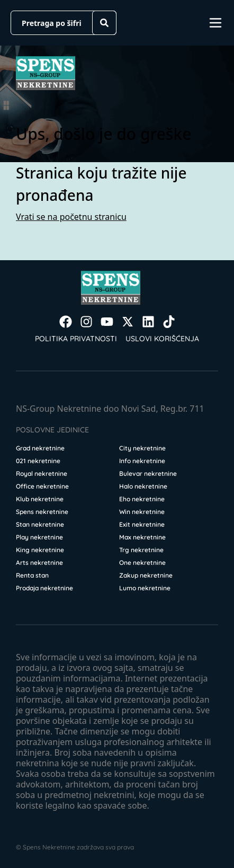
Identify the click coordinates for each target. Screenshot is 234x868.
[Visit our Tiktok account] (169, 322)
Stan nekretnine (40, 524)
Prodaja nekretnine (44, 588)
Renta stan (32, 575)
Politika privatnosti (76, 339)
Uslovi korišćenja (162, 339)
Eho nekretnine (142, 499)
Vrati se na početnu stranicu (71, 217)
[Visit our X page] (128, 322)
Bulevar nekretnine (148, 473)
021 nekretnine (38, 461)
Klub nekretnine (40, 499)
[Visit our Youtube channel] (107, 322)
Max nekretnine (142, 537)
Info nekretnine (142, 461)
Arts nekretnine (39, 563)
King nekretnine (40, 550)
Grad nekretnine (40, 448)
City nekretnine (142, 448)
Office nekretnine (42, 486)
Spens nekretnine (42, 512)
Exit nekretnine (142, 524)
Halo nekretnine (143, 486)
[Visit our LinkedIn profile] (148, 322)
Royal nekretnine (42, 473)
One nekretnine (142, 563)
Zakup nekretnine (146, 575)
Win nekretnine (142, 512)
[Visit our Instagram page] (86, 322)
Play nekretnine (39, 537)
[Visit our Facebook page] (66, 322)
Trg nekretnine (141, 550)
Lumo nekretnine (145, 588)
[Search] (104, 23)
